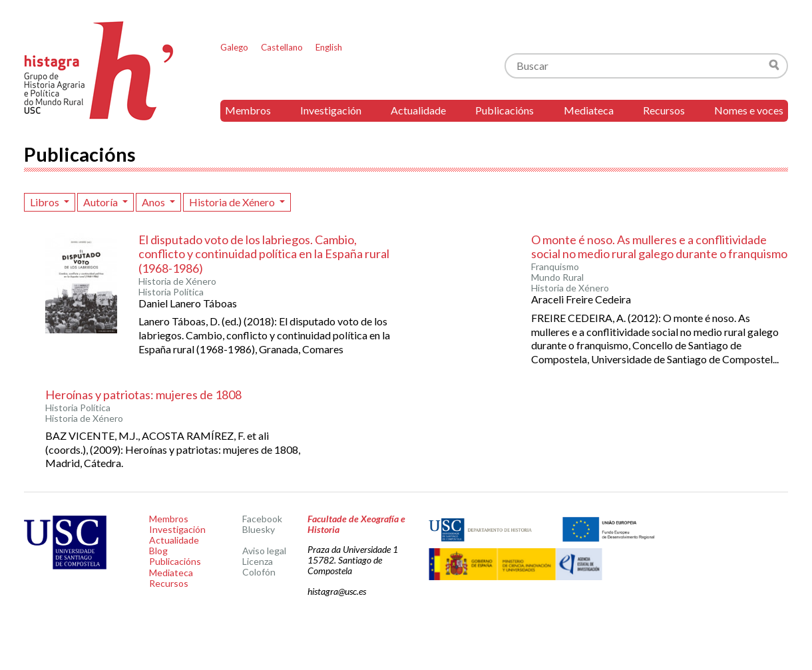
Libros (46, 202)
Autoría (102, 202)
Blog (158, 551)
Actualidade (418, 110)
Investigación (331, 110)
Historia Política (171, 292)
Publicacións (505, 110)
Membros (248, 110)
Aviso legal (264, 551)
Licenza (258, 561)
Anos (154, 202)
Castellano (282, 47)
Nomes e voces (749, 110)
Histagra (99, 71)
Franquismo (555, 267)
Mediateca (589, 110)
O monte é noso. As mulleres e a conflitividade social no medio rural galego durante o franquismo (659, 247)
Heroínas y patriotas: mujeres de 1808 (143, 395)
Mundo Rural (557, 277)
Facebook (262, 519)
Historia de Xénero (233, 202)
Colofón (259, 572)
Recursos (664, 110)
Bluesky (259, 529)
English (329, 47)
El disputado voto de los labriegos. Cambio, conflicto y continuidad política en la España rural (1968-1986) (264, 254)
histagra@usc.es (337, 591)
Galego (234, 47)
